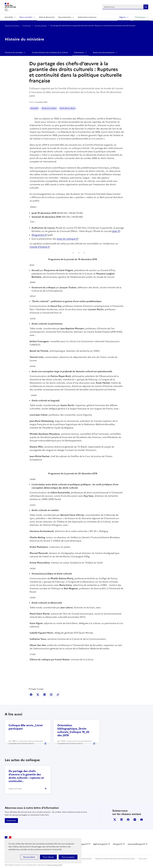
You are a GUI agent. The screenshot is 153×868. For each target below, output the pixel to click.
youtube (142, 820)
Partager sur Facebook (31, 695)
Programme (38, 235)
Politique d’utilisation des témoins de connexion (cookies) (115, 859)
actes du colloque (66, 239)
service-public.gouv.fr (136, 844)
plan (115, 231)
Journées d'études (41, 26)
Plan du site (143, 859)
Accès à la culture (49, 108)
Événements (27, 26)
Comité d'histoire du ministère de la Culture (50, 53)
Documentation (65, 17)
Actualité (34, 108)
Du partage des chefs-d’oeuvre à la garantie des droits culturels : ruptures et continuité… (26, 776)
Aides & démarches (47, 17)
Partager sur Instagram (51, 695)
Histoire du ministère (12, 26)
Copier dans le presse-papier (58, 695)
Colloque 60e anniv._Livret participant (26, 727)
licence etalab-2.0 (53, 865)
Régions (123, 17)
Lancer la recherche (146, 7)
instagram (135, 820)
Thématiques (140, 17)
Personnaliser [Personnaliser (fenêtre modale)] (29, 857)
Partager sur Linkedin (44, 695)
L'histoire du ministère (14, 53)
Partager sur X (38, 695)
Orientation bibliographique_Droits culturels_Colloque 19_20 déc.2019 (73, 730)
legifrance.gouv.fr (100, 844)
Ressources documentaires (104, 53)
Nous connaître (26, 17)
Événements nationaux (87, 17)
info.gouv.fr (118, 844)
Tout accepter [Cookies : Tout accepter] (68, 857)
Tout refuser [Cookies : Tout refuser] (48, 857)
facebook (128, 820)
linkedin (121, 820)
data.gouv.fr (83, 844)
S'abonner (11, 821)
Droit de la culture (67, 108)
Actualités (9, 17)
